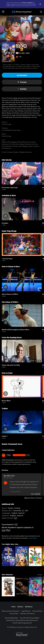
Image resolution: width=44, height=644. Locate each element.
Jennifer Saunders (33, 146)
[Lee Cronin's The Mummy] (22, 587)
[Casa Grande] (8, 587)
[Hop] (35, 556)
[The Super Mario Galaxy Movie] (35, 587)
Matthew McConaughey (9, 142)
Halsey (15, 146)
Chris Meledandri (7, 130)
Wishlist (22, 89)
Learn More (33, 538)
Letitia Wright (23, 146)
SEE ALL (40, 575)
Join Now (33, 6)
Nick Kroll (34, 144)
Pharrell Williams (7, 146)
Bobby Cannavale (25, 144)
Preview (22, 82)
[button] (22, 173)
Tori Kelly (12, 144)
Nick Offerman (6, 148)
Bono (17, 144)
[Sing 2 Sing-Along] (8, 556)
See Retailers (22, 75)
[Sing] (22, 556)
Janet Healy (17, 130)
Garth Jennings (6, 124)
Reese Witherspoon (24, 142)
